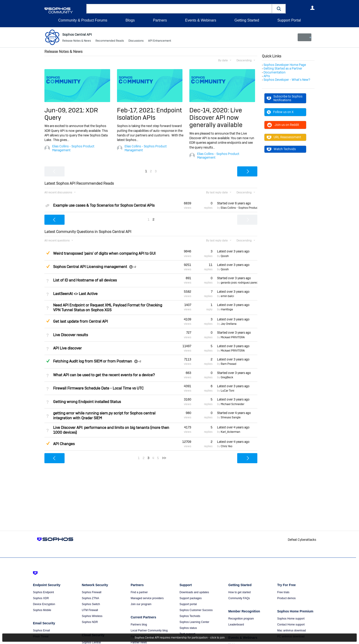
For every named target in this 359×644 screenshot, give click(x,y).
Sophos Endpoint (43, 592)
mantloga (227, 309)
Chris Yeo (227, 446)
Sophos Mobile (42, 610)
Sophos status (188, 628)
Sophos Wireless (92, 616)
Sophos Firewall (91, 592)
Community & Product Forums (83, 20)
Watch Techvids (281, 149)
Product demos (287, 598)
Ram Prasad (228, 364)
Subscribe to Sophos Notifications (285, 98)
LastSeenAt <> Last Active (75, 294)
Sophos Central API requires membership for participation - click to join (180, 638)
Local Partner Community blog (149, 630)
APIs (267, 76)
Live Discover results (71, 335)
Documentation (275, 72)
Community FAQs (239, 598)
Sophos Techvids (190, 616)
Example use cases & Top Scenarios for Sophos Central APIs (104, 205)
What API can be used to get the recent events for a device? (104, 375)
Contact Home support (291, 625)
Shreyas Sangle (231, 417)
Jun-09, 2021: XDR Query (71, 114)
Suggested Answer (48, 253)
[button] (279, 9)
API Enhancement (160, 41)
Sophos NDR (90, 622)
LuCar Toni (227, 391)
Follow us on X (280, 112)
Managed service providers (147, 598)
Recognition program (241, 619)
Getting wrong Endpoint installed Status (87, 402)
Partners (160, 20)
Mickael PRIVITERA (233, 337)
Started (234, 203)
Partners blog (139, 625)
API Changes (64, 444)
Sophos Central (91, 642)
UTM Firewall (90, 610)
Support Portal (289, 20)
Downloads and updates (194, 592)
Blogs (130, 20)
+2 (135, 267)
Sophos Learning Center (194, 622)
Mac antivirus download (292, 630)
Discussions (136, 41)
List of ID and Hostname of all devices (85, 280)
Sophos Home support (291, 619)
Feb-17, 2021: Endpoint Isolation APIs (150, 114)
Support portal (188, 604)
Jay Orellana (229, 324)
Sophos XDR (41, 598)
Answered (48, 361)
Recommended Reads (110, 41)
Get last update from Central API (80, 321)
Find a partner (139, 592)
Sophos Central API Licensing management (90, 267)
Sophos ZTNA (90, 598)
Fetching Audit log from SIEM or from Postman (93, 361)
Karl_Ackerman (230, 432)
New (304, 37)
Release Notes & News (77, 41)
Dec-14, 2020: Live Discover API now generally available (216, 117)
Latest (233, 251)
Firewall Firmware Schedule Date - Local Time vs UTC (98, 388)
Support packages (191, 598)
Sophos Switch (91, 604)
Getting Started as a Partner (283, 68)
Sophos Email (41, 630)
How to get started (239, 592)
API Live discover (67, 348)
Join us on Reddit (283, 125)
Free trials (283, 592)
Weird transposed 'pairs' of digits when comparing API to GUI (104, 253)
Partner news (139, 642)
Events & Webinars (201, 20)
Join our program (141, 604)
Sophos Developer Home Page (285, 65)
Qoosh (225, 256)
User (312, 8)
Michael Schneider (233, 404)
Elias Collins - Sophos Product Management (73, 148)
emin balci (227, 296)
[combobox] (179, 9)
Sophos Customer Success (196, 610)
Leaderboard (236, 625)
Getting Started (247, 20)
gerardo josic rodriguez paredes (241, 283)
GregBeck (227, 377)
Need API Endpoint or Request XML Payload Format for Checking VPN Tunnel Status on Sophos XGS (108, 308)
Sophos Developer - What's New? (287, 80)
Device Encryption (44, 604)
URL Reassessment (284, 137)
